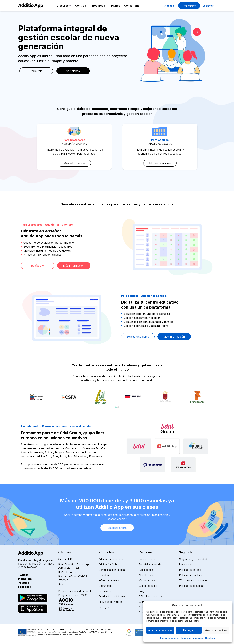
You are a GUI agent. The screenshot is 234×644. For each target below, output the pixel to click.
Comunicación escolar (112, 570)
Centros (81, 6)
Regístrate (189, 6)
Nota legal (210, 638)
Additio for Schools (110, 564)
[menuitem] (208, 6)
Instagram (25, 579)
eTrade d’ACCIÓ (80, 595)
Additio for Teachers (111, 559)
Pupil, (63, 456)
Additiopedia (146, 570)
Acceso (169, 6)
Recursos (99, 6)
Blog (142, 591)
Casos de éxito (148, 586)
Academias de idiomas (112, 596)
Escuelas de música (111, 602)
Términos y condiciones (194, 580)
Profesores (61, 6)
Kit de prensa (147, 580)
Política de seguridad (192, 586)
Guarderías (105, 575)
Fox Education (77, 456)
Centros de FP (107, 591)
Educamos (96, 456)
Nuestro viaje (147, 575)
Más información (74, 163)
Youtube (24, 583)
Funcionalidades (149, 559)
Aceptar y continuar (160, 630)
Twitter (23, 575)
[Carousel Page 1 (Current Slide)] (116, 407)
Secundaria (105, 586)
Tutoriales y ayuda (150, 564)
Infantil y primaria (109, 580)
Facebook (25, 587)
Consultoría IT (134, 6)
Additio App (44, 456)
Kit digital (104, 607)
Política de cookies (170, 638)
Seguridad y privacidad (192, 638)
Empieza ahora (117, 528)
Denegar (189, 630)
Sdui (55, 456)
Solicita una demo (138, 337)
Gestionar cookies (216, 630)
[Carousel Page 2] (118, 407)
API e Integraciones (151, 596)
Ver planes (73, 71)
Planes (116, 6)
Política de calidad (190, 570)
